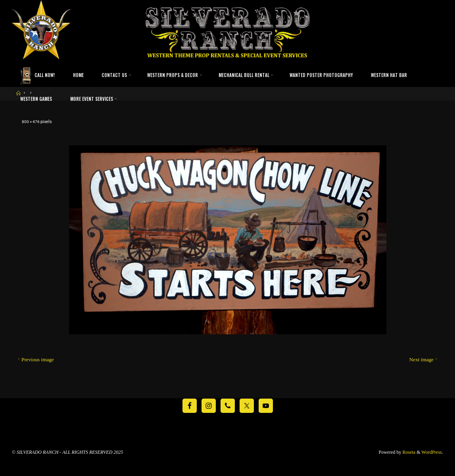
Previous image (35, 359)
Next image (424, 359)
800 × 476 (32, 122)
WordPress (432, 452)
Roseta (409, 452)
